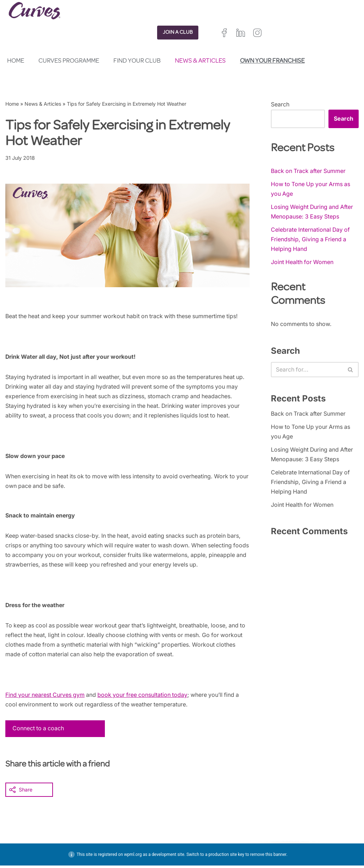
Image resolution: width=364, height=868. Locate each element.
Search (280, 104)
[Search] (307, 370)
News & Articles (200, 61)
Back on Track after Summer (309, 171)
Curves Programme (69, 61)
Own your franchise (272, 61)
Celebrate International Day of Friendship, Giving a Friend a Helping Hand (311, 240)
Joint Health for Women (303, 263)
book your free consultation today (145, 697)
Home (16, 61)
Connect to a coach (39, 731)
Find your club (137, 61)
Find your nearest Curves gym (46, 697)
